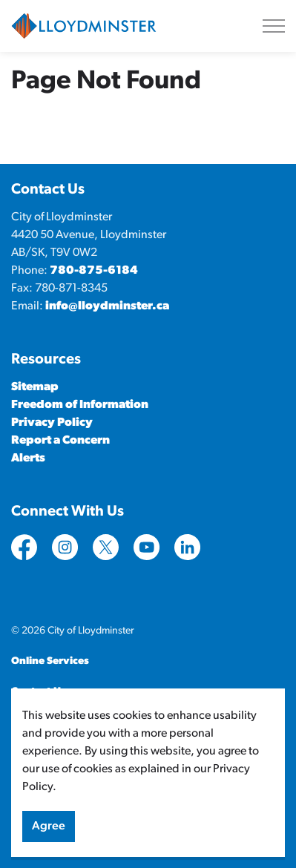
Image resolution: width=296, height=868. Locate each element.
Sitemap (35, 387)
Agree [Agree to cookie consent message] (49, 834)
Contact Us (39, 692)
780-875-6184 (94, 271)
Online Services (50, 661)
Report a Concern (60, 441)
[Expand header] (274, 26)
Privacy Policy (52, 423)
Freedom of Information (80, 405)
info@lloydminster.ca (107, 306)
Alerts (28, 458)
